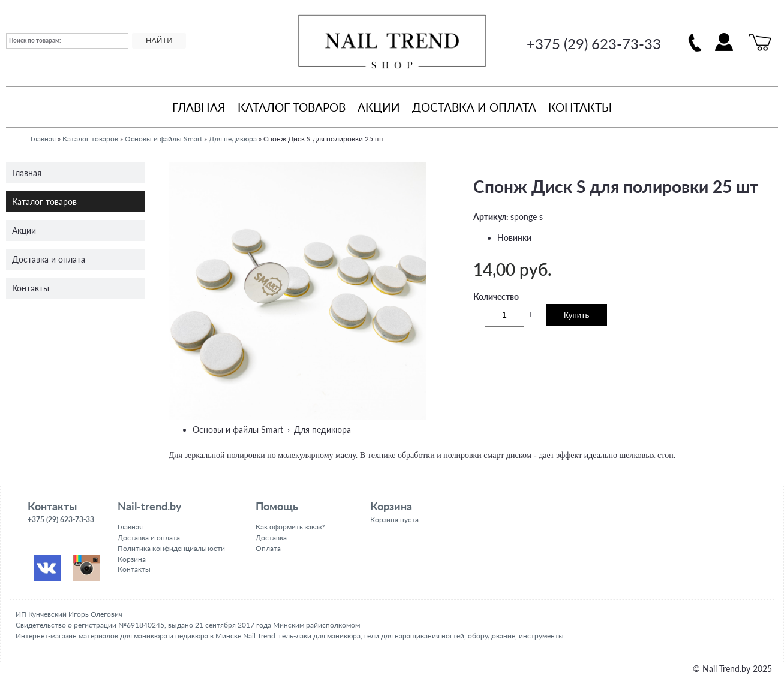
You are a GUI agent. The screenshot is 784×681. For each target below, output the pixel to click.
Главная (199, 107)
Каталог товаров (292, 107)
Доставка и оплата (474, 107)
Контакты (580, 107)
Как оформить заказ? (290, 527)
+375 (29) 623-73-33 (594, 43)
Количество (496, 296)
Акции (379, 107)
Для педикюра (233, 139)
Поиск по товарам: (35, 40)
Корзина (132, 559)
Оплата (268, 548)
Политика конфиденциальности (171, 548)
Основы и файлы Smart (163, 139)
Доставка (271, 537)
